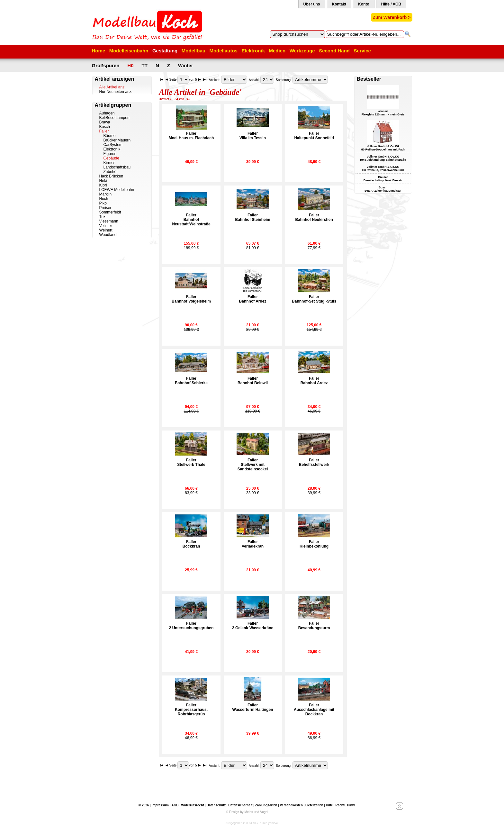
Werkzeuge (302, 51)
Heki (103, 181)
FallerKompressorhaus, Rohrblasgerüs (191, 710)
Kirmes (109, 163)
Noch (104, 199)
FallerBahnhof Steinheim (252, 217)
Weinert (106, 230)
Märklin (106, 194)
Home (99, 51)
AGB (175, 805)
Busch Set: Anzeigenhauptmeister (383, 189)
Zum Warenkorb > (392, 17)
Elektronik (253, 51)
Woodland (108, 235)
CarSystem (113, 145)
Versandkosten (291, 805)
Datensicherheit (240, 805)
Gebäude (111, 158)
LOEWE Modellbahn (117, 190)
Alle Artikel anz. (113, 87)
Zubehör (111, 172)
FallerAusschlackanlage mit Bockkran (314, 710)
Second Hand (334, 51)
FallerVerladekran (253, 544)
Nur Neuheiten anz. (116, 92)
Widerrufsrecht (193, 805)
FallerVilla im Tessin (253, 136)
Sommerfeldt (110, 212)
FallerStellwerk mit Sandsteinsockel (253, 465)
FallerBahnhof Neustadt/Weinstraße (191, 220)
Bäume (110, 136)
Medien (277, 51)
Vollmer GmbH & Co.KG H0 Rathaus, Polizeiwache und (383, 168)
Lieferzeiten (314, 805)
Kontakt (339, 4)
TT (145, 65)
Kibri (103, 185)
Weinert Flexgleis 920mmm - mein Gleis (383, 113)
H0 (130, 65)
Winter (186, 65)
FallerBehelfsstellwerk (314, 462)
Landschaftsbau (117, 167)
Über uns (312, 4)
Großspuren (106, 65)
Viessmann (109, 221)
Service (362, 51)
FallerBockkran (191, 544)
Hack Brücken (111, 176)
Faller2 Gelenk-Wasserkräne (253, 626)
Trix (103, 217)
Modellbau (194, 51)
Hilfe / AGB (391, 4)
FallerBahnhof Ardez (253, 299)
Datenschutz (216, 805)
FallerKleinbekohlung (314, 544)
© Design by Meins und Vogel (247, 812)
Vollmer (106, 226)
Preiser (105, 208)
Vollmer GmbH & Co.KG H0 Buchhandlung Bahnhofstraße (383, 158)
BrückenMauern (117, 140)
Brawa (105, 122)
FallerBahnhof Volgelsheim (191, 299)
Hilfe (329, 805)
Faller (104, 131)
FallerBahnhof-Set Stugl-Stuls (314, 299)
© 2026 (144, 805)
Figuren (110, 154)
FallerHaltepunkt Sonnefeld (314, 136)
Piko (103, 203)
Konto (364, 4)
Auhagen (107, 113)
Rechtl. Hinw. (345, 805)
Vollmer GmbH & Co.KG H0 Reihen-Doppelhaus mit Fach (383, 148)
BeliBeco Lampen (114, 118)
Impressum (160, 805)
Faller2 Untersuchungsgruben (191, 626)
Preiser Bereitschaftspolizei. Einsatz (383, 179)
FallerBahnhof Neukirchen (314, 217)
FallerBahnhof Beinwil (253, 381)
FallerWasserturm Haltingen (253, 707)
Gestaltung (165, 51)
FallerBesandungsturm (314, 626)
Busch (105, 127)
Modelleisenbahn (129, 51)
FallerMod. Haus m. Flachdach (191, 136)
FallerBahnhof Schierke (191, 381)
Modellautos (223, 51)
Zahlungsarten (266, 805)
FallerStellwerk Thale (191, 462)
